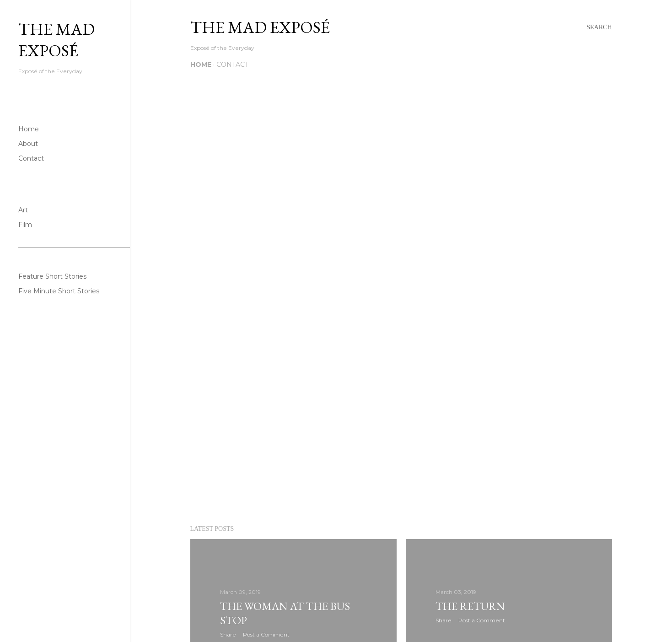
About (28, 144)
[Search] (599, 27)
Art (23, 210)
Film (25, 225)
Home (201, 65)
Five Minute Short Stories (59, 291)
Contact (232, 65)
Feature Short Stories (52, 276)
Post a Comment (266, 634)
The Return (470, 606)
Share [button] (228, 634)
